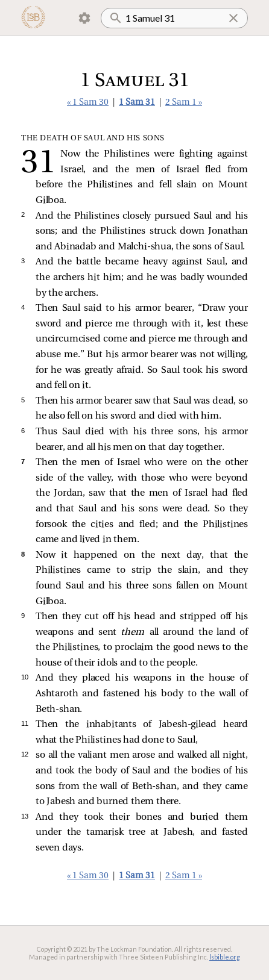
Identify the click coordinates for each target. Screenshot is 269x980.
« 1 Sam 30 (88, 103)
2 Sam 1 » (184, 103)
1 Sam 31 (137, 103)
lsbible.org (225, 957)
